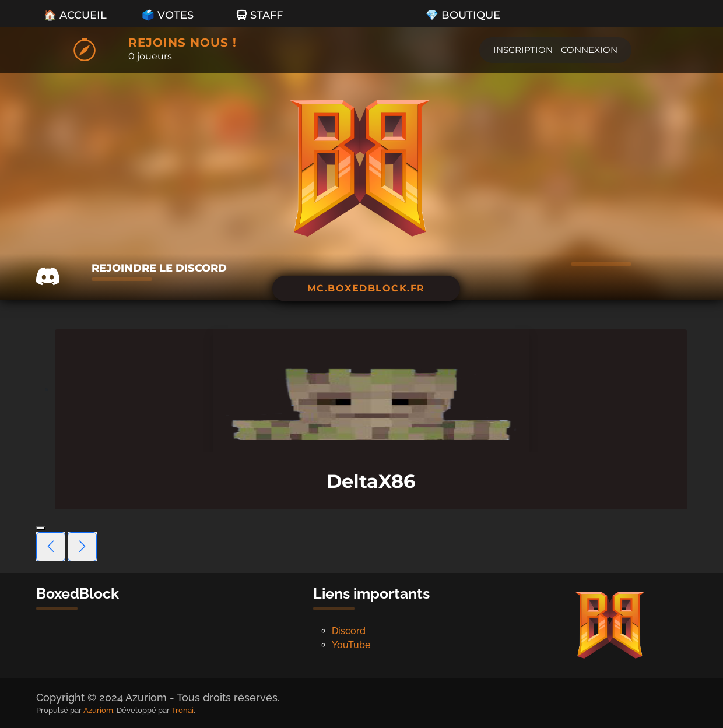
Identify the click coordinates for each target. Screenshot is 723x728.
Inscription (523, 50)
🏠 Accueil (75, 15)
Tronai (182, 710)
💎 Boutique (463, 15)
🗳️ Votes (168, 15)
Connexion (589, 50)
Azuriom (98, 710)
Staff (260, 15)
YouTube (351, 645)
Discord (349, 631)
